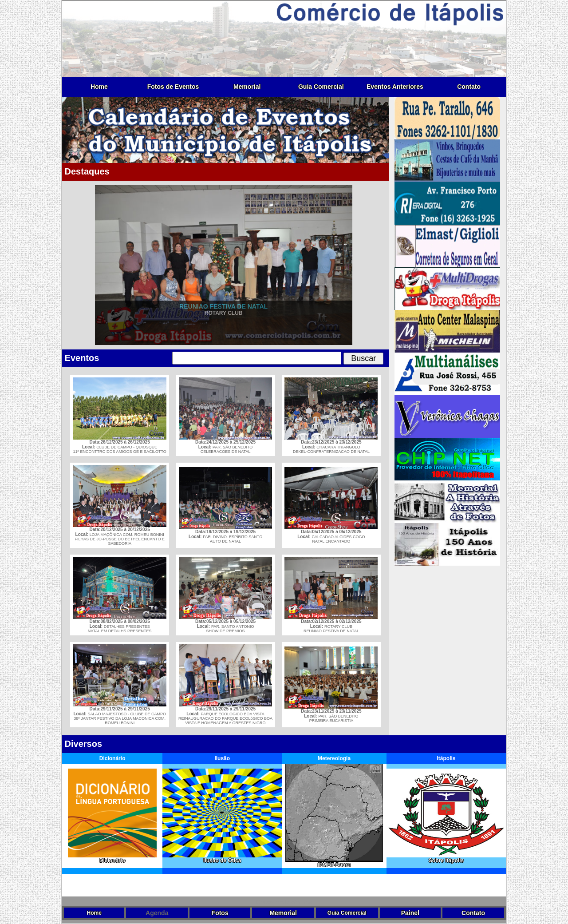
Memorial (247, 87)
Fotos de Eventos (173, 87)
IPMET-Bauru (334, 863)
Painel (410, 913)
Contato (469, 87)
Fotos (220, 913)
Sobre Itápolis (446, 858)
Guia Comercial (321, 87)
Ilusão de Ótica (222, 858)
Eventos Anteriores (395, 87)
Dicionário (112, 858)
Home (99, 87)
